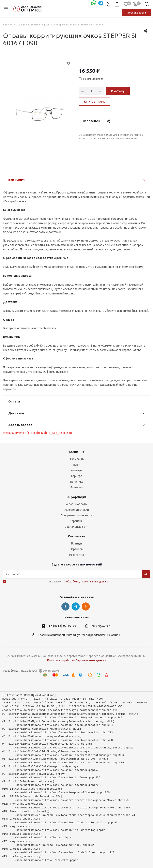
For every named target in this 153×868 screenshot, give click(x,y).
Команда (77, 470)
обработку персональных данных (87, 581)
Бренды (76, 543)
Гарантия (76, 521)
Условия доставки (77, 510)
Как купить (76, 536)
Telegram (76, 606)
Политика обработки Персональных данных (77, 660)
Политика (77, 482)
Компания (76, 452)
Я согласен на (79, 581)
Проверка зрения (136, 13)
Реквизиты (77, 555)
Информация (76, 497)
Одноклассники (86, 606)
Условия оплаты (76, 504)
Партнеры (77, 549)
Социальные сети (76, 527)
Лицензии (77, 487)
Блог (77, 465)
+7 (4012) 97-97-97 (62, 626)
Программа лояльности (77, 515)
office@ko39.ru (101, 626)
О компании (77, 459)
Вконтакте (65, 606)
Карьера (77, 476)
